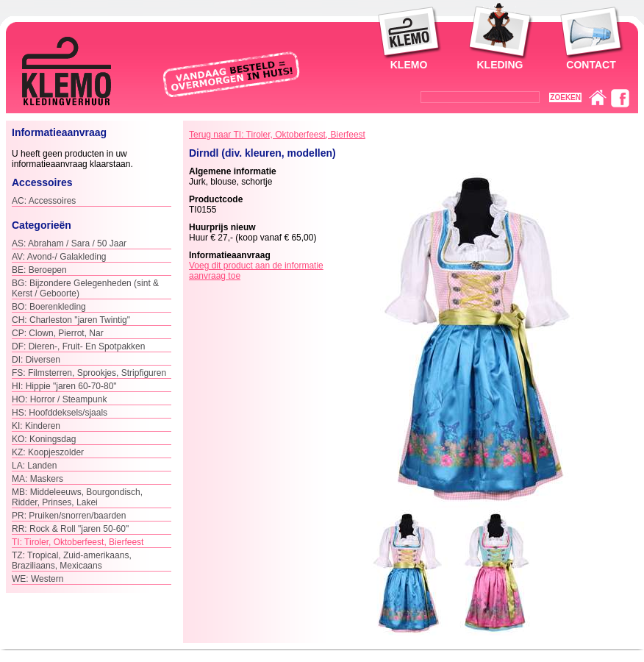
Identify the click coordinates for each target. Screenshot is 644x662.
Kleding (500, 65)
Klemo (409, 65)
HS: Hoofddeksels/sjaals (60, 413)
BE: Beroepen (39, 270)
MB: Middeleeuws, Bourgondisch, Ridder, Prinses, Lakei (77, 497)
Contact (591, 65)
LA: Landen (34, 466)
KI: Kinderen (36, 426)
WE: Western (37, 579)
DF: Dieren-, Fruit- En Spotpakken (78, 346)
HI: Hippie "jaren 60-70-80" (64, 386)
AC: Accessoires (44, 201)
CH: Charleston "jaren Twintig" (71, 320)
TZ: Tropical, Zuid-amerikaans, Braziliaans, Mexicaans (72, 560)
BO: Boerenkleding (49, 307)
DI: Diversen (36, 360)
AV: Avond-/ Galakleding (59, 257)
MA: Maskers (37, 479)
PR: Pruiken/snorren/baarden (69, 516)
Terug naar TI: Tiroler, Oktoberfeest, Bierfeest (277, 135)
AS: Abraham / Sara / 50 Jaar (69, 243)
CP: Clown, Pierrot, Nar (58, 333)
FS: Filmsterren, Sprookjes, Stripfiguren (89, 373)
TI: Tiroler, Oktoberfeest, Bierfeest (78, 542)
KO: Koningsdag (44, 439)
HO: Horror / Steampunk (59, 399)
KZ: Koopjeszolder (48, 452)
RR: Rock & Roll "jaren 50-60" (70, 529)
